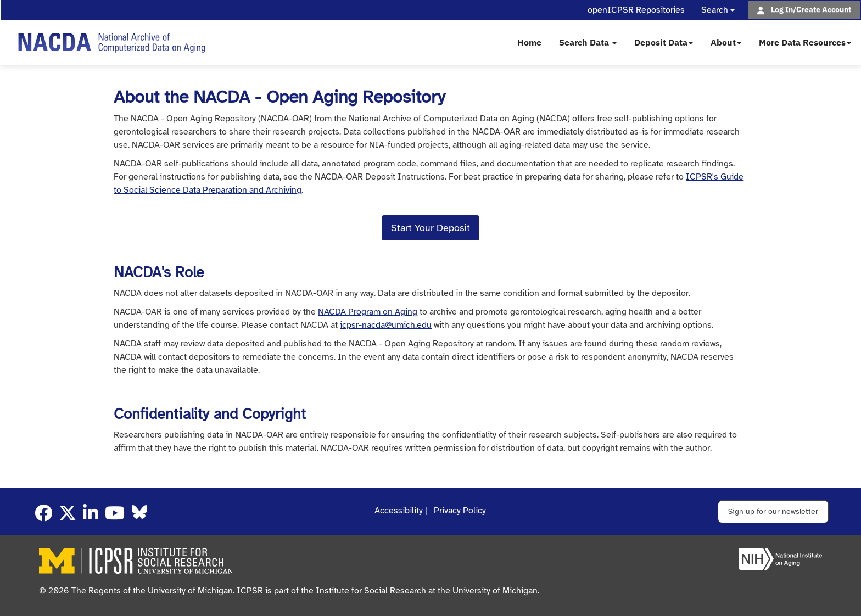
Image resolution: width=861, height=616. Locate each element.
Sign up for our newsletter (773, 511)
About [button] (726, 42)
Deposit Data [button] (664, 42)
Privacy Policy (460, 511)
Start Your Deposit (431, 228)
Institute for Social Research (371, 591)
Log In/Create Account (811, 9)
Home (529, 42)
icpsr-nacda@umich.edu (386, 325)
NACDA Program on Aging (368, 312)
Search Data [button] (588, 42)
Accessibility (399, 511)
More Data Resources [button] (805, 42)
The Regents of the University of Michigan (152, 591)
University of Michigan (495, 591)
